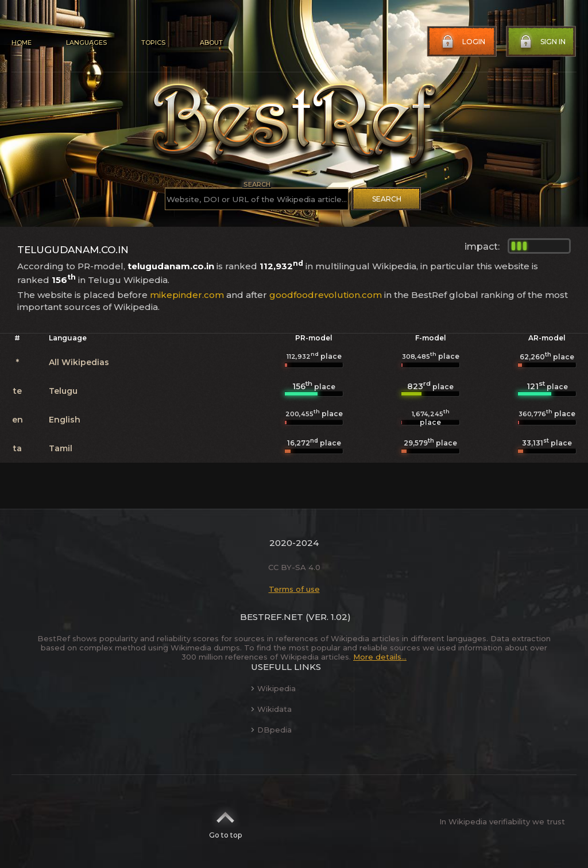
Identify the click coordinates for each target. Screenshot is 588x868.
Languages (86, 42)
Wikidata (271, 709)
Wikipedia (273, 688)
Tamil (61, 448)
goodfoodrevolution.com (326, 295)
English (65, 420)
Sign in (541, 42)
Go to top (225, 821)
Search (387, 199)
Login (462, 42)
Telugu (63, 391)
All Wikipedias (79, 362)
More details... (380, 657)
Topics (153, 42)
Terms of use (294, 589)
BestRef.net (272, 617)
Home (22, 42)
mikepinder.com (187, 295)
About (211, 42)
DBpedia (271, 730)
